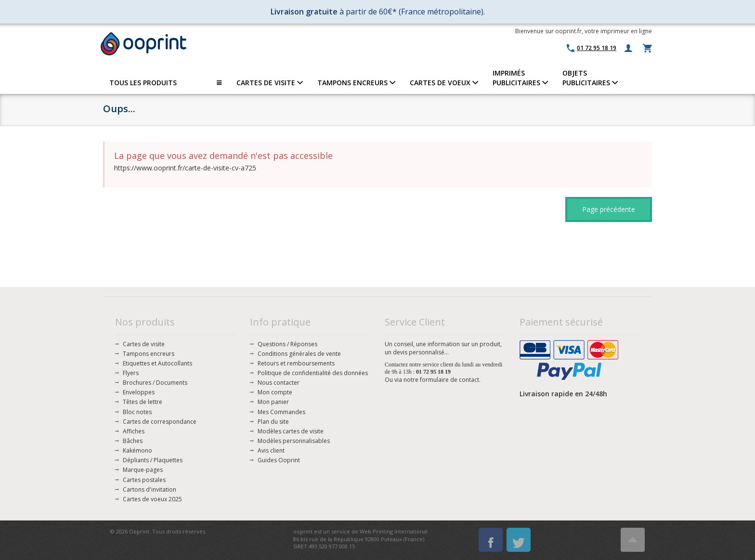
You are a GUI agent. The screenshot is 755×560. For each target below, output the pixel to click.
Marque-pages (143, 470)
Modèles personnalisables (294, 441)
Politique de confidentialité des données (313, 373)
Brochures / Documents (155, 383)
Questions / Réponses (287, 344)
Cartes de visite (144, 344)
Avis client (271, 450)
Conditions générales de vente (299, 354)
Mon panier (273, 402)
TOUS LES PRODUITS (166, 83)
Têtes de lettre (143, 402)
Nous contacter (279, 383)
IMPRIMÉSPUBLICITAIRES (520, 78)
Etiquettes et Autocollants (157, 363)
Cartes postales (144, 480)
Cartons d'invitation (150, 489)
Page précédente (609, 209)
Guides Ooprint (279, 460)
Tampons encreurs (149, 354)
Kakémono (137, 450)
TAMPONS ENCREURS (356, 83)
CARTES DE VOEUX (444, 83)
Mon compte (275, 392)
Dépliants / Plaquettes (153, 460)
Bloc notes (137, 412)
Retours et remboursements (296, 363)
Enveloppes (139, 392)
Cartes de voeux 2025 (152, 499)
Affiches (134, 431)
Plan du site (273, 422)
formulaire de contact (449, 380)
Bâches (133, 441)
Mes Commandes (281, 412)
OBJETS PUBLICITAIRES (590, 78)
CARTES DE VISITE (270, 83)
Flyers (131, 373)
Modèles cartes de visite (291, 431)
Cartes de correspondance (160, 422)
